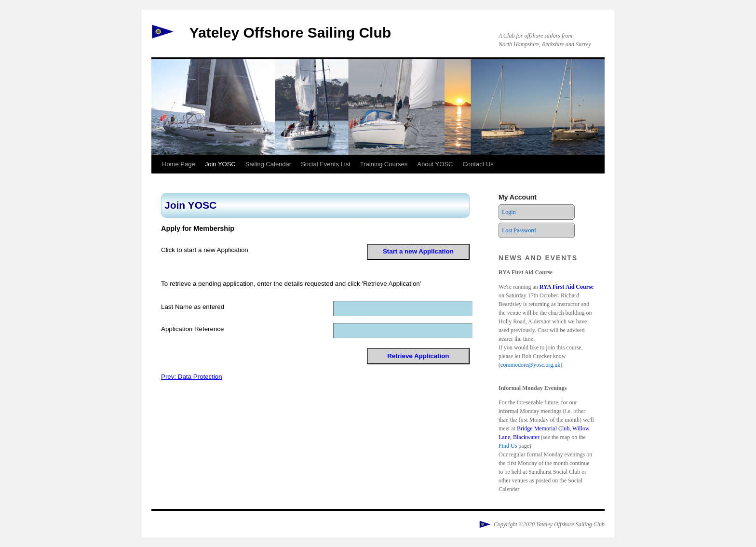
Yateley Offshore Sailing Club (290, 33)
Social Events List (326, 164)
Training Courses (384, 164)
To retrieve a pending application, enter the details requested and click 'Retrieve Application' (291, 284)
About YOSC (435, 164)
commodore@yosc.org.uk (530, 365)
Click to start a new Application (205, 250)
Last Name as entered (193, 307)
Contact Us (478, 164)
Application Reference (192, 329)
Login (509, 212)
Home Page (179, 164)
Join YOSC (220, 164)
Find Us (508, 446)
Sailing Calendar (268, 164)
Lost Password (519, 230)
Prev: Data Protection (192, 377)
